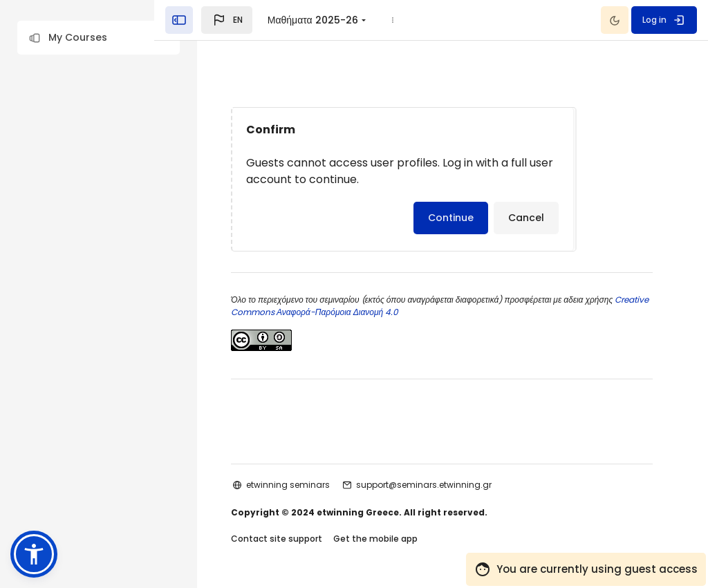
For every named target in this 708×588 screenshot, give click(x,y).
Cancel (548, 218)
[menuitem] (436, 20)
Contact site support (298, 539)
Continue (472, 218)
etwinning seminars (309, 485)
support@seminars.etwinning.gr (445, 485)
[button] (99, 38)
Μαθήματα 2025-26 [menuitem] (355, 20)
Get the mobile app (397, 539)
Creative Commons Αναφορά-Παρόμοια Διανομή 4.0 (355, 312)
